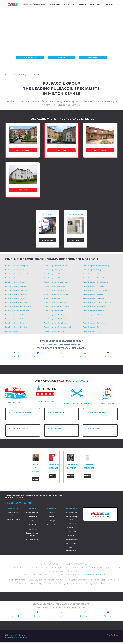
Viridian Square (23, 150)
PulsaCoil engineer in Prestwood (94, 286)
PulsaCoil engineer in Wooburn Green (56, 319)
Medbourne (23, 190)
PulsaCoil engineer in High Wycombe (95, 274)
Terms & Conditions (71, 540)
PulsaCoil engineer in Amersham (16, 278)
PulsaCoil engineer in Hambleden (16, 290)
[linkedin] (38, 353)
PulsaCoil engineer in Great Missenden (96, 282)
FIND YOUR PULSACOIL (37, 4)
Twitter (61, 356)
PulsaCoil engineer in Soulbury (54, 315)
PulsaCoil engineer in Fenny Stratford (56, 290)
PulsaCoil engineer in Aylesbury (54, 270)
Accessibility (71, 527)
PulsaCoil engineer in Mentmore (16, 315)
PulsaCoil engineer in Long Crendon (56, 323)
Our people (52, 521)
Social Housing (32, 529)
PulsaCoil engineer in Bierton (54, 298)
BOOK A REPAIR (55, 4)
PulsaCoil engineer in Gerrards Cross (95, 278)
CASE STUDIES (96, 4)
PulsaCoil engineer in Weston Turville (56, 306)
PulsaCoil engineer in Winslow (15, 282)
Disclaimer (71, 535)
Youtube (108, 356)
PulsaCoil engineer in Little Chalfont (95, 315)
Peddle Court (62, 150)
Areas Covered (15, 75)
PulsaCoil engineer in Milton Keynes (56, 294)
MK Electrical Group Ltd (95, 575)
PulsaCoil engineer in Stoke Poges (17, 302)
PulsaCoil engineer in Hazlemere (94, 311)
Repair (36, 479)
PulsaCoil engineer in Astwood (54, 331)
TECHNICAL (83, 4)
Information (71, 509)
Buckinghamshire (27, 75)
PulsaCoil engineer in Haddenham (16, 294)
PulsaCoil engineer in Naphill (54, 311)
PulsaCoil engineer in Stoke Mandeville (18, 306)
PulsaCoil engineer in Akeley (92, 331)
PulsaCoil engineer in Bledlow (93, 319)
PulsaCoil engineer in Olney (92, 270)
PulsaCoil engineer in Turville (93, 327)
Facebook (15, 356)
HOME (23, 4)
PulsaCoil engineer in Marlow (15, 270)
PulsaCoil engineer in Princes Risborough (96, 266)
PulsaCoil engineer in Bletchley (54, 286)
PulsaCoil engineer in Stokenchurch (56, 302)
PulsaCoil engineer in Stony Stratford (95, 290)
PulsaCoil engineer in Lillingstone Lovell (57, 327)
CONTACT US (109, 4)
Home (7, 75)
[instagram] (85, 353)
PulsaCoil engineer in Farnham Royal (17, 311)
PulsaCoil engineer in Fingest (15, 323)
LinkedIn (38, 356)
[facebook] (15, 353)
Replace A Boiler (76, 240)
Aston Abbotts (100, 150)
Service (32, 509)
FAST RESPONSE (15, 402)
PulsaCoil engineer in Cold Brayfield (95, 323)
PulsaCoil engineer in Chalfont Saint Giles (19, 274)
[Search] (118, 4)
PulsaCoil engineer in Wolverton (94, 298)
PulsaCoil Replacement (76, 214)
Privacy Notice (71, 523)
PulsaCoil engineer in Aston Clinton (95, 294)
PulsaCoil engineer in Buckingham (17, 266)
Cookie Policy (71, 531)
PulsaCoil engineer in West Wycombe (17, 319)
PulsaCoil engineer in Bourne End (94, 306)
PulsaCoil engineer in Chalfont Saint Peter (97, 302)
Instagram (85, 356)
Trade (32, 521)
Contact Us (52, 509)
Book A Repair (30, 58)
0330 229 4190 (19, 503)
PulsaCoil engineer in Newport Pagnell (57, 282)
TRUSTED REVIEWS (46, 402)
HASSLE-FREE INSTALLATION (77, 403)
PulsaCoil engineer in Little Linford (17, 327)
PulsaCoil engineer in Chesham (54, 274)
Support (61, 58)
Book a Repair (47, 240)
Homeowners (32, 517)
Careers (52, 517)
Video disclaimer (71, 544)
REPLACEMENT (69, 4)
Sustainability (52, 525)
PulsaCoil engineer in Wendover (54, 278)
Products (13, 509)
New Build (32, 525)
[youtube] (108, 353)
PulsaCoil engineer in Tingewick (16, 298)
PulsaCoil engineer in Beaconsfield (55, 266)
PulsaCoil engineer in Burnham (16, 286)
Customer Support (32, 513)
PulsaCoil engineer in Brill (14, 331)
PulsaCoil (88, 476)
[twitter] (61, 353)
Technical (70, 476)
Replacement (93, 58)
